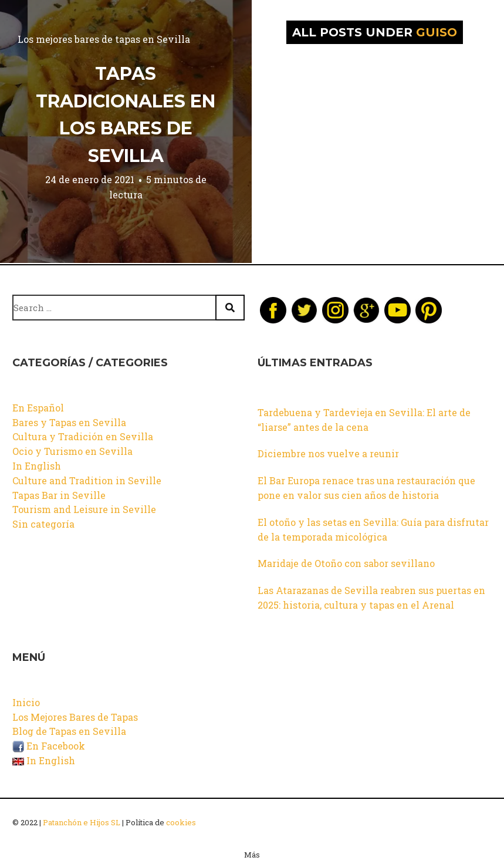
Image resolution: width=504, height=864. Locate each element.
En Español (38, 408)
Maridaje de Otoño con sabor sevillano (346, 563)
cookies (181, 822)
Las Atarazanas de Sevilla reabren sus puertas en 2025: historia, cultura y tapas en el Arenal (371, 598)
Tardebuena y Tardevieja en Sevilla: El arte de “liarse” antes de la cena (364, 420)
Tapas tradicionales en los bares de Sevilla (126, 115)
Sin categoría (43, 524)
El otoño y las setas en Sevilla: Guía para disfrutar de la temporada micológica (373, 529)
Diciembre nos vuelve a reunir (328, 453)
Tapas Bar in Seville (59, 495)
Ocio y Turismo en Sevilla (72, 451)
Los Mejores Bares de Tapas (75, 717)
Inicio (26, 702)
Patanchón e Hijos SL (82, 822)
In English (37, 466)
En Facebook (49, 746)
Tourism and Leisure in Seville (84, 509)
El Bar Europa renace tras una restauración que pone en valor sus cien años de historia (366, 488)
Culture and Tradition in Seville (87, 480)
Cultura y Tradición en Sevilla (83, 436)
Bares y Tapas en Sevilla (69, 422)
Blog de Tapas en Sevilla (69, 731)
